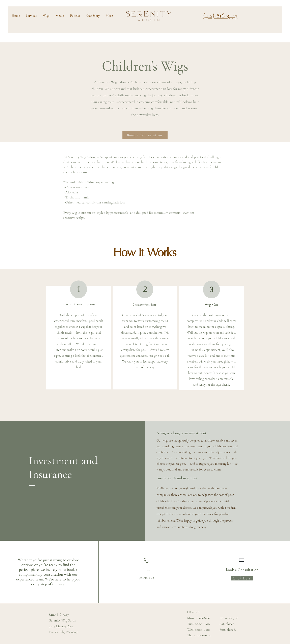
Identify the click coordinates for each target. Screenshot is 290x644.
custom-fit (88, 213)
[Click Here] (242, 578)
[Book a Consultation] (145, 135)
